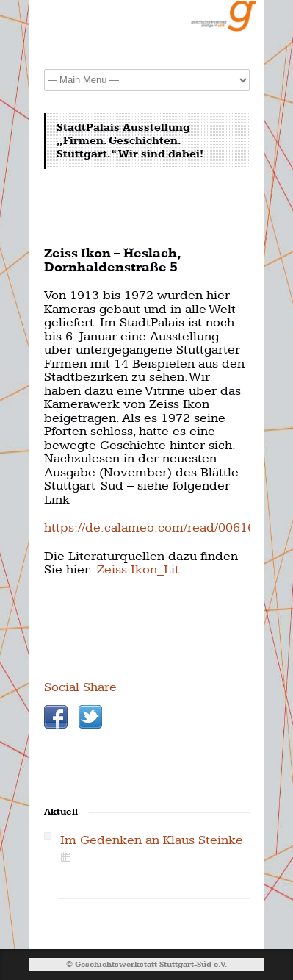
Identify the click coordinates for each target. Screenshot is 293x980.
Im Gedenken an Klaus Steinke (152, 840)
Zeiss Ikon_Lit (138, 569)
